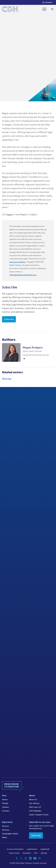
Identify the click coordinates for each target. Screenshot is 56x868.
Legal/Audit (45, 849)
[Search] (52, 9)
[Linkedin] (30, 858)
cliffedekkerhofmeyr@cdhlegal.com (23, 275)
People (5, 803)
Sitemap (44, 853)
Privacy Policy (14, 853)
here (9, 215)
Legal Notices (32, 849)
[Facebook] (17, 858)
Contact (6, 811)
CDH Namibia (35, 811)
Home (5, 800)
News (4, 837)
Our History (34, 803)
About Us (33, 800)
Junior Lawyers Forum (39, 815)
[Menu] (45, 9)
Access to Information (15, 849)
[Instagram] (26, 858)
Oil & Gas (7, 379)
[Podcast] (39, 858)
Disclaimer (27, 853)
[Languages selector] (48, 2)
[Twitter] (21, 858)
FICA (36, 853)
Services (6, 830)
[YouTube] (35, 858)
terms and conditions (17, 262)
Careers (5, 807)
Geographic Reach (10, 834)
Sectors (5, 826)
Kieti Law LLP (35, 807)
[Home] (10, 10)
